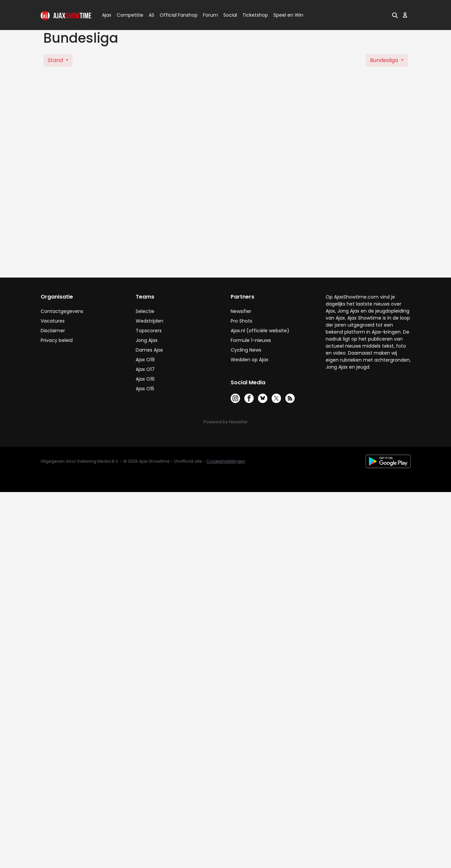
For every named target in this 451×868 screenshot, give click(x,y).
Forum (210, 15)
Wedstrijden (149, 321)
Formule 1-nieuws (251, 340)
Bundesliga (385, 60)
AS (151, 15)
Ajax (106, 15)
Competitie (127, 15)
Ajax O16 (145, 379)
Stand (56, 60)
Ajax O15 (145, 389)
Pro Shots (241, 321)
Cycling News (246, 350)
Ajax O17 (145, 369)
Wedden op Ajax (249, 360)
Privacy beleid (57, 340)
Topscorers (149, 331)
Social (229, 15)
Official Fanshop (175, 15)
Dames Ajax (149, 350)
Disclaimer (53, 331)
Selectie (145, 311)
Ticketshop (255, 15)
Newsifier (241, 311)
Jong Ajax (147, 340)
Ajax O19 (145, 360)
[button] (395, 15)
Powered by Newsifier (225, 422)
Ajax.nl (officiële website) (260, 331)
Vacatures (53, 321)
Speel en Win (288, 15)
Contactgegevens (62, 311)
